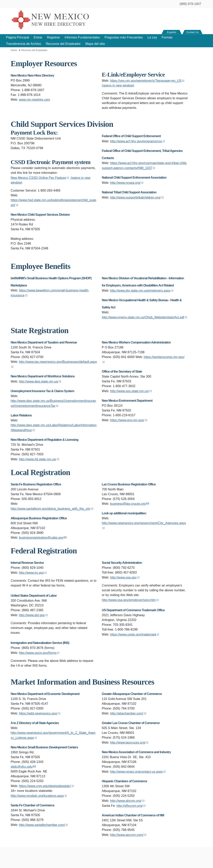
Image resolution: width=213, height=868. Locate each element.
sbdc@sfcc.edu (23, 767)
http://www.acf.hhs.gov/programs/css (138, 141)
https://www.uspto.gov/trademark (135, 634)
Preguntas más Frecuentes (124, 37)
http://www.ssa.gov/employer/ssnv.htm (131, 600)
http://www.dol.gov (34, 615)
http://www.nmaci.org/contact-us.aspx (138, 772)
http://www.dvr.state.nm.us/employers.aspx (142, 291)
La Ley (152, 37)
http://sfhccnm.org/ (132, 806)
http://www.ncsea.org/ (127, 183)
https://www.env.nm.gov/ (129, 420)
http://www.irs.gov (33, 573)
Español (172, 32)
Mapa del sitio (95, 44)
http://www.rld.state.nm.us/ (39, 459)
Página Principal (18, 37)
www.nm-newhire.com (34, 100)
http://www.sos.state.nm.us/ (131, 391)
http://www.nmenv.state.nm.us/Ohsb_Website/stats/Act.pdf (145, 317)
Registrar (53, 37)
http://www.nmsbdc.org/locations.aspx (39, 796)
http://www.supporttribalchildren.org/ (137, 197)
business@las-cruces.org (130, 504)
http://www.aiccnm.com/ (129, 835)
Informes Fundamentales (82, 37)
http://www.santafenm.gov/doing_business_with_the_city (52, 509)
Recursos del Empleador (63, 44)
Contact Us (192, 32)
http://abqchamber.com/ (128, 713)
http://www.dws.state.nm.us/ (40, 381)
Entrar (38, 37)
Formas (167, 37)
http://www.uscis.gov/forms (40, 653)
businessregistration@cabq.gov (43, 538)
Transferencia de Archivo (24, 44)
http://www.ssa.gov (125, 577)
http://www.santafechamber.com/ (44, 825)
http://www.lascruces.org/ (130, 743)
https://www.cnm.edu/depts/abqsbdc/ (47, 786)
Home (14, 50)
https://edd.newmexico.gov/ (40, 713)
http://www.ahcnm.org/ (128, 801)
